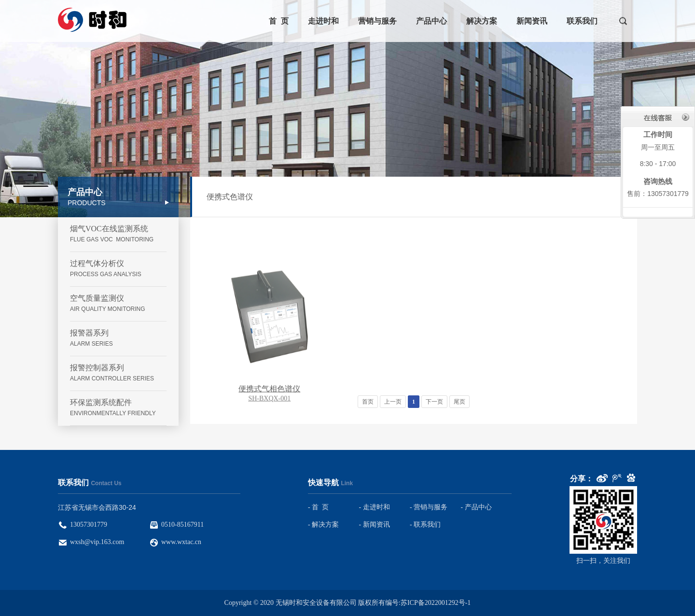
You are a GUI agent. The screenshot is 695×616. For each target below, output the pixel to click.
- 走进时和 (375, 507)
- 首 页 (318, 507)
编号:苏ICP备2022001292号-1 (428, 603)
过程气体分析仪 (118, 269)
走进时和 (323, 21)
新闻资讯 (532, 21)
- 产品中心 (476, 507)
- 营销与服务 (429, 507)
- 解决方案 (323, 525)
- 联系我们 (425, 525)
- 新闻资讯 (375, 525)
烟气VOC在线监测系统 (118, 234)
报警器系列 (118, 339)
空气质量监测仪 (118, 304)
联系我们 (582, 21)
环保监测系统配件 (118, 408)
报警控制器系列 (118, 373)
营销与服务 (377, 21)
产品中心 (431, 21)
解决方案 (482, 21)
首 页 (279, 21)
